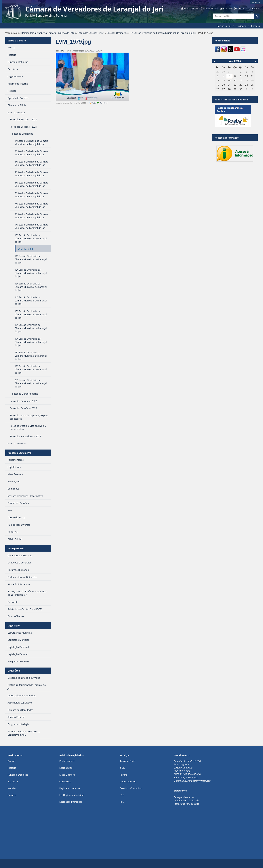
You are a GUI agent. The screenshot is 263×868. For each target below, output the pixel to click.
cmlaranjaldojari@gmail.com (196, 781)
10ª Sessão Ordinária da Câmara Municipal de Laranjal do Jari (163, 33)
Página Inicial (224, 26)
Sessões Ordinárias (117, 33)
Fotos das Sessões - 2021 (91, 33)
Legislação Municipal (71, 802)
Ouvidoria (241, 26)
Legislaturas (66, 768)
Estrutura (13, 781)
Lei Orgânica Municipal (72, 795)
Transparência (16, 548)
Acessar (256, 2)
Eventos (12, 795)
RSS (122, 802)
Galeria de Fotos (67, 33)
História (12, 768)
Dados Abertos (128, 781)
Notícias (12, 788)
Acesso (11, 761)
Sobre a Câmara (47, 33)
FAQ (122, 795)
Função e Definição (18, 775)
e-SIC (123, 768)
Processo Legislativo (19, 453)
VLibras (256, 8)
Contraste (242, 8)
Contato (228, 8)
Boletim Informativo (131, 788)
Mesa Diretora (67, 775)
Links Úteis (14, 671)
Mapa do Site (191, 8)
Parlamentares (67, 761)
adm (62, 51)
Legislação (14, 626)
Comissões (65, 781)
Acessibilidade (211, 8)
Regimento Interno (70, 788)
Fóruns (124, 775)
